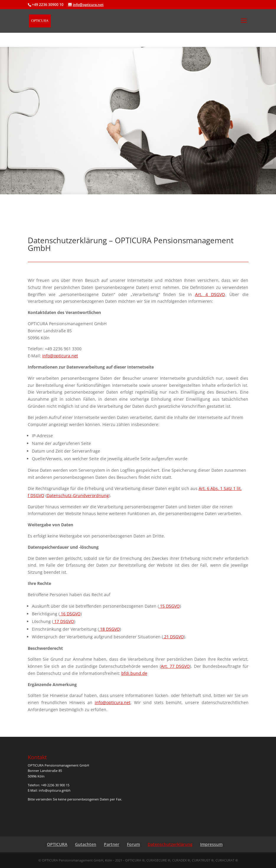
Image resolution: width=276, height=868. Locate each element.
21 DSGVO (173, 637)
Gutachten (86, 844)
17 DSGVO (64, 621)
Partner (112, 844)
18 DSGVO (109, 629)
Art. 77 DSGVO (175, 666)
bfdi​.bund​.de (134, 673)
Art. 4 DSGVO (210, 294)
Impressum (211, 844)
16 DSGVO (70, 614)
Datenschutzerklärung (170, 844)
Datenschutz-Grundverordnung (78, 495)
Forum (133, 844)
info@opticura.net (60, 356)
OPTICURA (57, 844)
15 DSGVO (169, 606)
